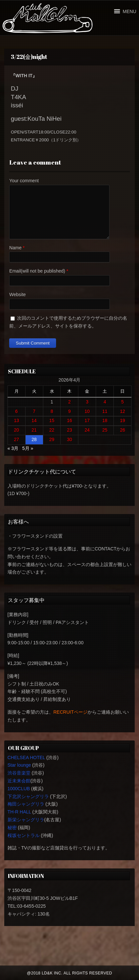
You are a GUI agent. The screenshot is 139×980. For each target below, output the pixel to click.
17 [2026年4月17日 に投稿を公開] (87, 420)
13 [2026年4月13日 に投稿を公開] (16, 420)
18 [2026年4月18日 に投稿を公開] (105, 420)
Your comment (24, 181)
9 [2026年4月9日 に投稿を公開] (69, 411)
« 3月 (13, 448)
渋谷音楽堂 (19, 773)
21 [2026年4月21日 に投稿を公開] (34, 430)
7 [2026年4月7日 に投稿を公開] (34, 411)
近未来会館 (19, 781)
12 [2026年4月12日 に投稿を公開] (123, 411)
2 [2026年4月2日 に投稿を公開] (69, 402)
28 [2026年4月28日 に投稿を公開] (34, 439)
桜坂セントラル (24, 835)
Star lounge (19, 765)
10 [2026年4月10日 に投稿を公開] (87, 411)
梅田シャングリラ (26, 804)
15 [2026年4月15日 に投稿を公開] (52, 420)
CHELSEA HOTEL (26, 757)
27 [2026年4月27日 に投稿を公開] (16, 439)
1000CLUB (19, 789)
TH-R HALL (19, 812)
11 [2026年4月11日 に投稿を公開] (105, 411)
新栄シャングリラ (26, 820)
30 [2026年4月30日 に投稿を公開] (69, 439)
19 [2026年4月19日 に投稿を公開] (123, 420)
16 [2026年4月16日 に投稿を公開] (69, 420)
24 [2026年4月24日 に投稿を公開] (87, 430)
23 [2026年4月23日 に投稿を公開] (69, 430)
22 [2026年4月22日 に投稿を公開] (52, 430)
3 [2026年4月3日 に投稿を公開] (87, 402)
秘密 (12, 828)
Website (17, 294)
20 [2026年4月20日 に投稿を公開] (16, 430)
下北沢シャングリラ (28, 796)
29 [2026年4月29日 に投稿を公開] (52, 439)
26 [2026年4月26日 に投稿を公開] (123, 430)
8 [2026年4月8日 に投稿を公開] (52, 411)
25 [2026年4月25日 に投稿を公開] (105, 430)
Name (15, 248)
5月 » (28, 448)
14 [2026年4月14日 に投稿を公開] (34, 420)
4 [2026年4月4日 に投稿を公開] (105, 402)
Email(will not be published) (37, 271)
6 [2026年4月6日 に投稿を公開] (16, 411)
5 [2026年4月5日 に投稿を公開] (123, 402)
